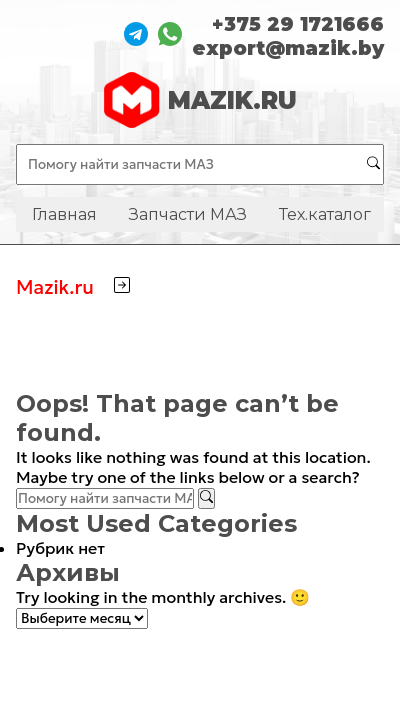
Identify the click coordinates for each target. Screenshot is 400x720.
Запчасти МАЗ (188, 214)
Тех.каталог (325, 214)
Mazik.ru (55, 287)
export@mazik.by (288, 48)
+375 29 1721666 (298, 24)
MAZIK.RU (200, 100)
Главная (64, 214)
